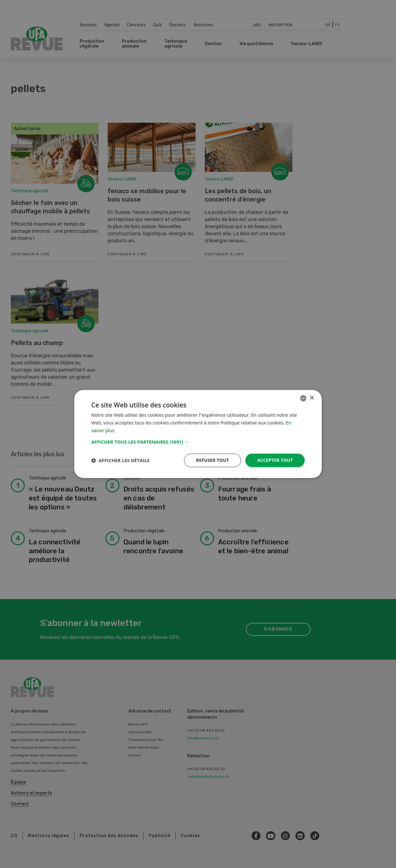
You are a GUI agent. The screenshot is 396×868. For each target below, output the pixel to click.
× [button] (312, 398)
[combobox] (303, 398)
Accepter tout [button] (275, 460)
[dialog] (198, 434)
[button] (198, 442)
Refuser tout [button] (212, 460)
